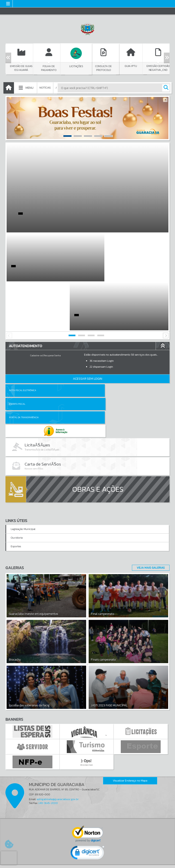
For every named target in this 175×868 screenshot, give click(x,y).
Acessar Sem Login (87, 330)
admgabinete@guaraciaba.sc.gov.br (58, 725)
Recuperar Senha (52, 307)
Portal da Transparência (24, 355)
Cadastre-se (36, 307)
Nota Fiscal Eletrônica (23, 341)
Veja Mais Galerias (149, 494)
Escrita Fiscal (99, 341)
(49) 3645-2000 (48, 729)
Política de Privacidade (87, 863)
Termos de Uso (88, 860)
